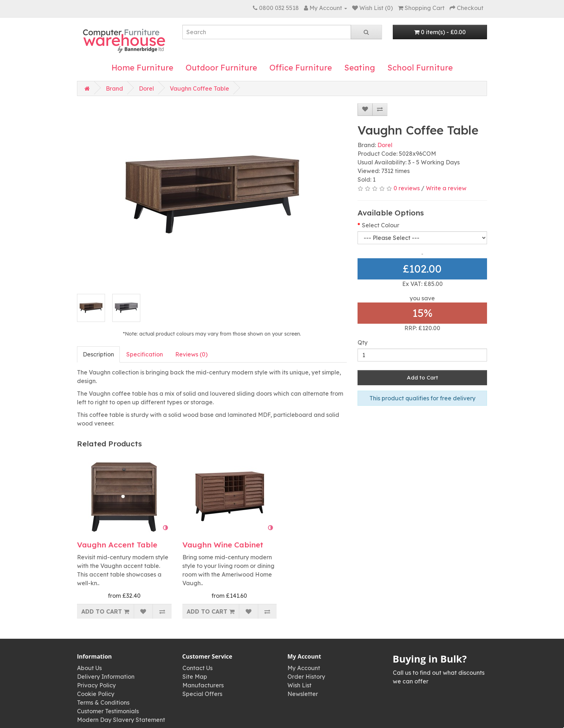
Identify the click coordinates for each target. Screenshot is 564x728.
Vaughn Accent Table (117, 545)
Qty (363, 342)
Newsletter (303, 694)
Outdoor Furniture (221, 68)
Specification (145, 354)
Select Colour (381, 225)
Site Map (195, 677)
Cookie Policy (96, 694)
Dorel (146, 88)
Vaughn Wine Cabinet (223, 545)
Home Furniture (142, 68)
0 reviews (407, 188)
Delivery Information (106, 677)
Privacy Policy (96, 685)
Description (98, 354)
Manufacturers (203, 685)
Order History (306, 677)
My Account (304, 668)
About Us (89, 668)
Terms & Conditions (103, 702)
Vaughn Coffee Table (199, 88)
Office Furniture (301, 68)
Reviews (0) (191, 354)
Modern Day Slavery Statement (121, 720)
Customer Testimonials (108, 711)
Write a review (446, 188)
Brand (114, 88)
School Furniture (420, 68)
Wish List (299, 685)
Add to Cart (422, 377)
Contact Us (197, 668)
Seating (360, 68)
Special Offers (202, 694)
